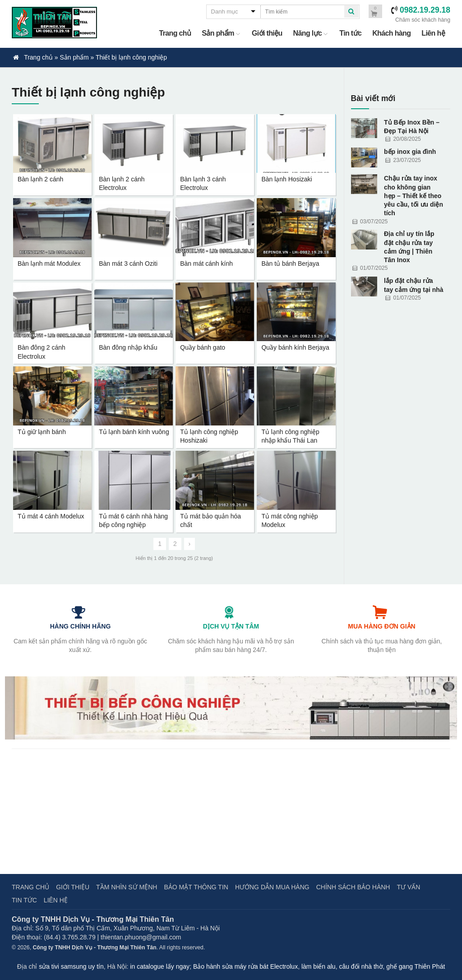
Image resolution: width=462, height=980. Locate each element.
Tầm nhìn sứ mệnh (127, 887)
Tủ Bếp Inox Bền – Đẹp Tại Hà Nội (412, 127)
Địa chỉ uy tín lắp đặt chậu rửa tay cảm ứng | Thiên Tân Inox (409, 247)
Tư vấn (408, 887)
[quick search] (351, 12)
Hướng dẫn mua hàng (272, 887)
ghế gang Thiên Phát (416, 966)
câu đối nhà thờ (361, 966)
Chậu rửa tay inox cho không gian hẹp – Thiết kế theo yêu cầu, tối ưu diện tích (413, 196)
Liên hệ (433, 33)
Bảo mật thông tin (196, 887)
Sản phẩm (221, 33)
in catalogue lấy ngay (160, 966)
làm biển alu (319, 966)
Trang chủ (175, 33)
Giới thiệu (267, 33)
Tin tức (350, 33)
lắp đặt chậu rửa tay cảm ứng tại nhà (414, 285)
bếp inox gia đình (410, 152)
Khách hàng (391, 33)
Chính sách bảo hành (353, 887)
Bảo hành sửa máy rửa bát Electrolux (245, 966)
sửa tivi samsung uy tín (71, 966)
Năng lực (311, 33)
